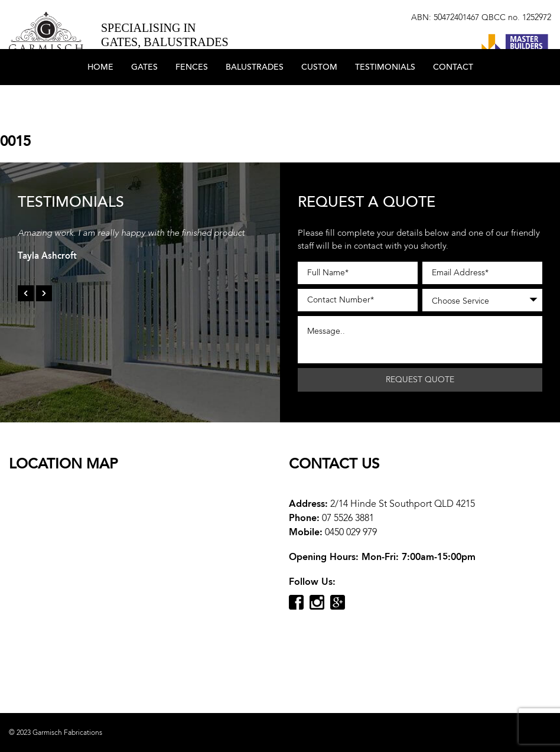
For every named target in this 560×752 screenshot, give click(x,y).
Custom (319, 102)
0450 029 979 (351, 532)
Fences (192, 102)
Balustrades (255, 102)
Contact (453, 102)
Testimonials (385, 102)
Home (100, 102)
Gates (144, 102)
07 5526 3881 (348, 518)
